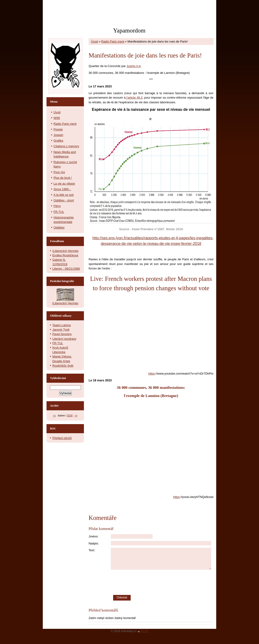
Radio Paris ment (113, 41)
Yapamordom (129, 30)
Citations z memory (66, 146)
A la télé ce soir (64, 195)
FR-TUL (59, 212)
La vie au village (64, 184)
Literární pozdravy (64, 339)
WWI (57, 118)
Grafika (58, 141)
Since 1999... (62, 189)
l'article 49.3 (134, 98)
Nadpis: (94, 543)
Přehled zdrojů (62, 438)
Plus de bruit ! (63, 178)
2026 (70, 415)
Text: (92, 550)
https (152, 374)
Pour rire (59, 172)
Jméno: (94, 536)
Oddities (59, 227)
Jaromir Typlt (61, 330)
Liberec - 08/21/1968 (66, 269)
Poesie (58, 129)
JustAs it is (134, 66)
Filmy (57, 206)
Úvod (94, 41)
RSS (145, 631)
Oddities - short (64, 200)
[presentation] (162, 582)
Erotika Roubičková (65, 255)
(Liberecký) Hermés (65, 251)
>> (76, 415)
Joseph (58, 135)
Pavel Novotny (62, 334)
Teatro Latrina (61, 325)
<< (55, 415)
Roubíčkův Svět (63, 366)
